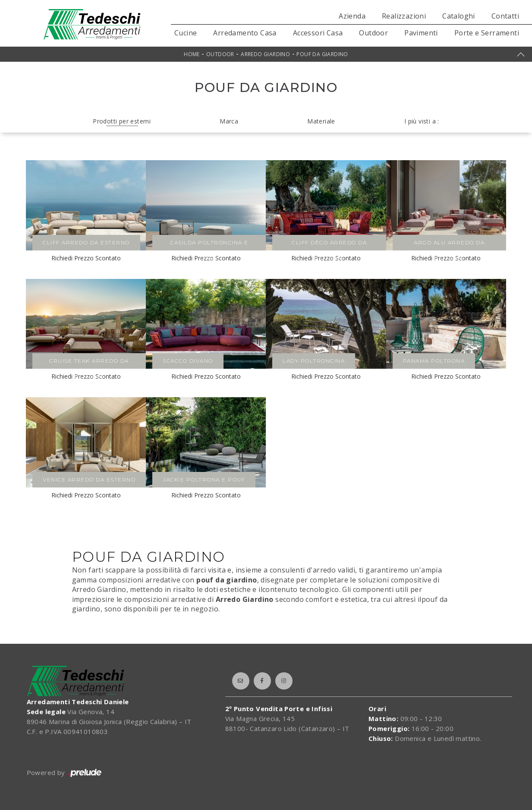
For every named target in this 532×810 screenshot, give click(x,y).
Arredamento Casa (245, 33)
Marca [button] (229, 121)
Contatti (505, 16)
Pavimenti (421, 33)
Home (192, 54)
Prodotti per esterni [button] (122, 121)
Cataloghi (459, 16)
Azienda (352, 16)
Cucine (186, 33)
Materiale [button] (321, 121)
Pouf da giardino (322, 54)
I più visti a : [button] (422, 121)
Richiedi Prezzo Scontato (86, 258)
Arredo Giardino (265, 54)
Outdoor (373, 33)
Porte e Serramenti (487, 33)
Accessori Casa (318, 33)
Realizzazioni (404, 16)
